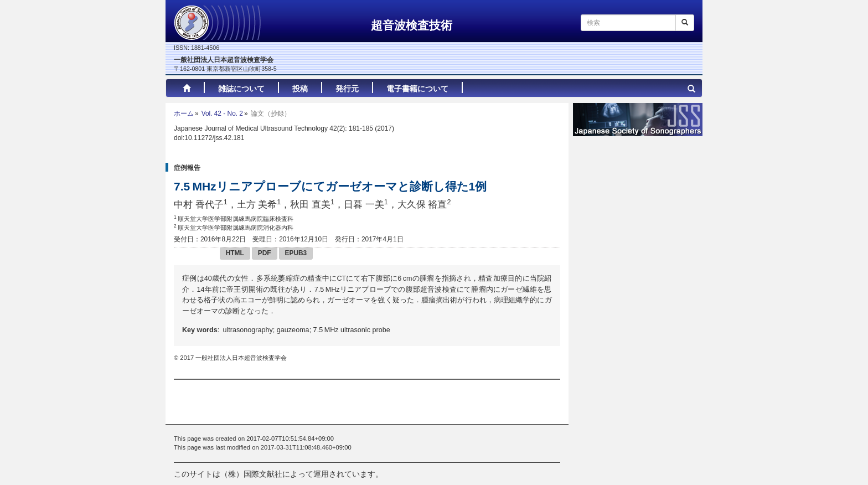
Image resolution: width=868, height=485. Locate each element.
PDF (265, 253)
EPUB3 (296, 253)
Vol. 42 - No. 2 (222, 113)
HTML (235, 253)
